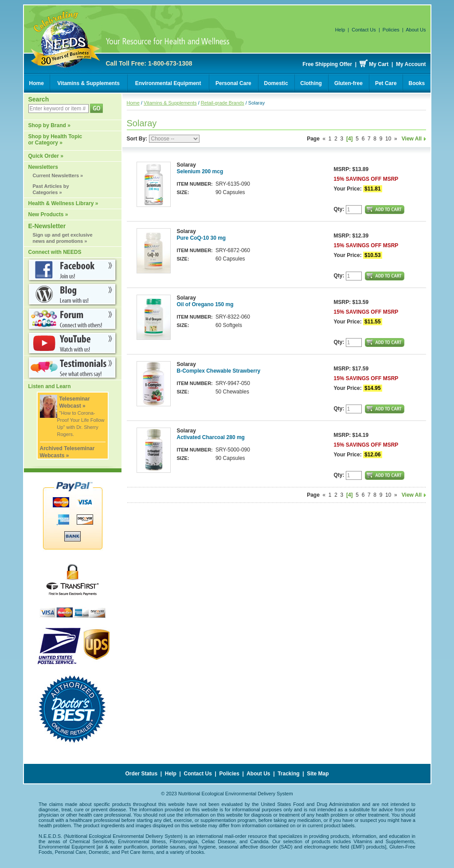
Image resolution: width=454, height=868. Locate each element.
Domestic (276, 83)
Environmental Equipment (168, 83)
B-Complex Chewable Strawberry (219, 371)
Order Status (141, 774)
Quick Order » (46, 156)
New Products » (48, 214)
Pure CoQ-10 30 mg (202, 238)
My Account (411, 64)
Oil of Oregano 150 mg (205, 304)
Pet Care (386, 83)
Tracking (288, 774)
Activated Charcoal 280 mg (211, 437)
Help (340, 30)
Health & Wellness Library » (63, 203)
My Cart (379, 64)
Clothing (311, 83)
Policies (391, 30)
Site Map (318, 774)
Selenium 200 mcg (200, 171)
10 (388, 139)
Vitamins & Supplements (88, 83)
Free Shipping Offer (327, 64)
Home (37, 83)
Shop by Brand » (49, 125)
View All (414, 139)
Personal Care (233, 83)
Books (417, 83)
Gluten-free (348, 83)
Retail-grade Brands (223, 103)
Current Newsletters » (58, 175)
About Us (416, 30)
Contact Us (364, 30)
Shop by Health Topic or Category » (55, 140)
